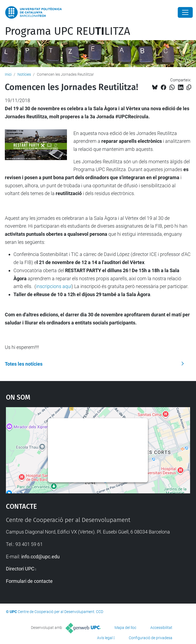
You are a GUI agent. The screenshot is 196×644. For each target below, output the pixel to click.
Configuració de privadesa (151, 638)
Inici (8, 74)
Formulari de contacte (29, 581)
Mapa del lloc (125, 628)
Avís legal (105, 638)
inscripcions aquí (54, 286)
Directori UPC (20, 569)
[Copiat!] (189, 87)
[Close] (185, 12)
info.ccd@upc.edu (40, 557)
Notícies (24, 74)
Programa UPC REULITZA (67, 31)
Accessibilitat (161, 628)
